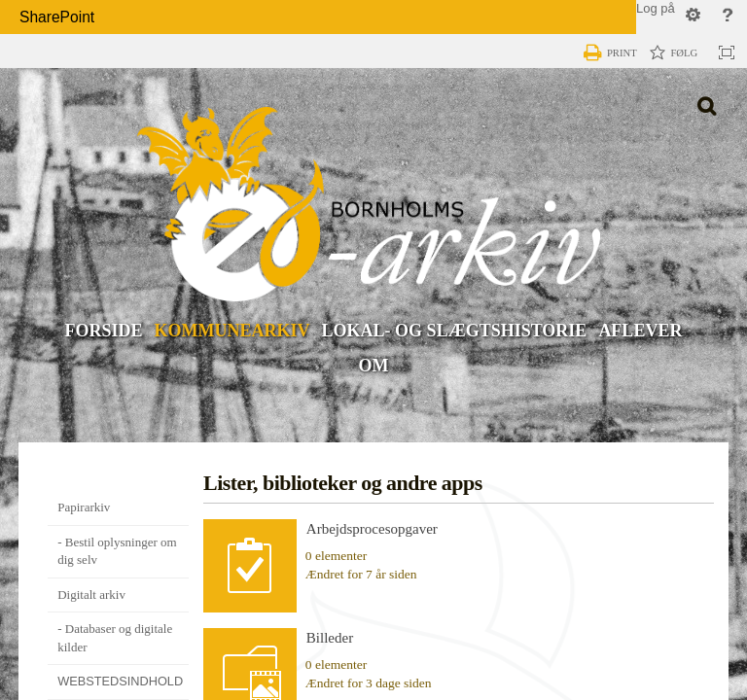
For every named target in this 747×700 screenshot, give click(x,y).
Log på (656, 8)
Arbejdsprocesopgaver (372, 529)
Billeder (330, 638)
